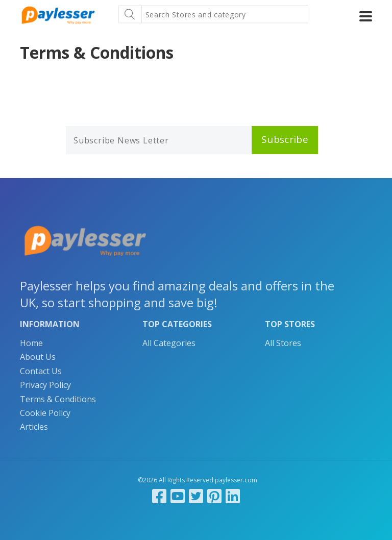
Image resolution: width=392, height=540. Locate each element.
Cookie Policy (45, 413)
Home (31, 343)
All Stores (283, 343)
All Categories (169, 343)
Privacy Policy (45, 385)
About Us (38, 357)
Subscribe (285, 139)
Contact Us (41, 371)
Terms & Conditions (58, 399)
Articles (34, 427)
